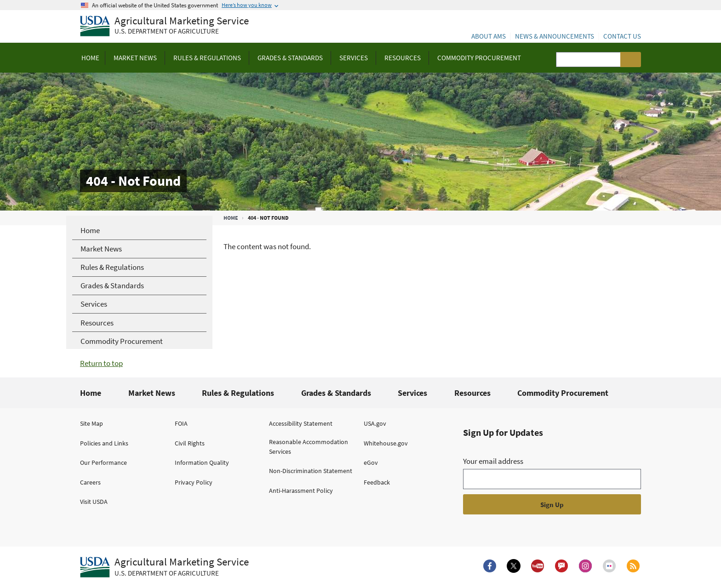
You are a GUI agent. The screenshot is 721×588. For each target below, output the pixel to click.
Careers (90, 482)
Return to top (101, 363)
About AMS (489, 36)
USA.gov (375, 423)
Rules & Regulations (238, 393)
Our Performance (103, 462)
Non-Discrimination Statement (311, 471)
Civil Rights (190, 443)
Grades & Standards (336, 393)
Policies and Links (104, 443)
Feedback (377, 482)
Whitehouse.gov (386, 443)
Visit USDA (94, 502)
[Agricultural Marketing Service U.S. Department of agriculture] (164, 26)
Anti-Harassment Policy (301, 491)
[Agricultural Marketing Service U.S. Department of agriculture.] (164, 567)
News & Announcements (555, 36)
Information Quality (202, 462)
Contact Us (622, 36)
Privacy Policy (194, 482)
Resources (472, 393)
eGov (371, 462)
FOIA (181, 423)
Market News (152, 393)
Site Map (92, 423)
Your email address (493, 461)
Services (412, 393)
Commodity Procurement (563, 393)
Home (231, 218)
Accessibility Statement (301, 423)
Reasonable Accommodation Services (309, 447)
